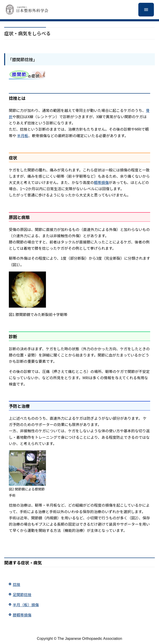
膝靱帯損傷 (22, 615)
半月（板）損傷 (26, 605)
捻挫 (16, 584)
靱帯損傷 (101, 182)
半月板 (23, 136)
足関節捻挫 (22, 594)
